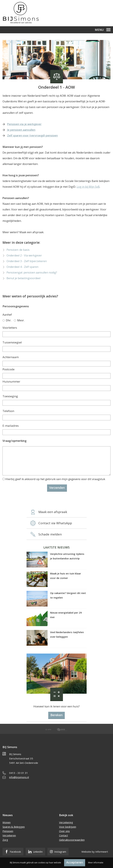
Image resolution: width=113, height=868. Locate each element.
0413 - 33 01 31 (19, 773)
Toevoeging (10, 396)
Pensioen (8, 831)
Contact (64, 835)
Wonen (7, 822)
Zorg (5, 840)
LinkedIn (35, 852)
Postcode (9, 369)
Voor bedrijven (68, 827)
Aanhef (7, 315)
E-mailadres (11, 426)
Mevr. (19, 320)
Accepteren (75, 862)
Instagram (58, 852)
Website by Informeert (95, 852)
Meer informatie (96, 863)
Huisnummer (11, 381)
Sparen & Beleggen (14, 827)
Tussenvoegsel (12, 342)
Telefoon (8, 411)
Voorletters (10, 328)
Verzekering (66, 822)
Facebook (13, 852)
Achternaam (11, 357)
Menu (103, 30)
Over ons (64, 831)
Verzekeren (9, 835)
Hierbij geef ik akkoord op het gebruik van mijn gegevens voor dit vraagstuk (55, 479)
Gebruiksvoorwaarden (72, 840)
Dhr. (7, 320)
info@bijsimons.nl (19, 777)
